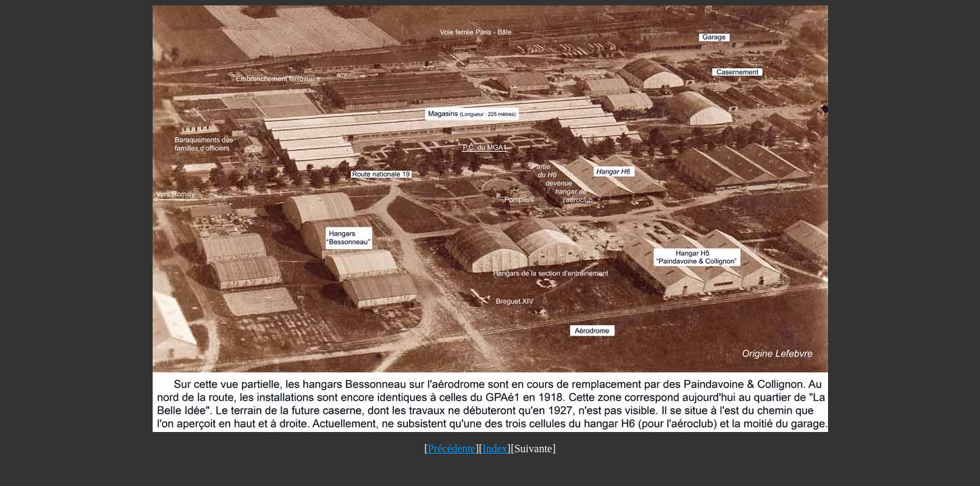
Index (494, 449)
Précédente (452, 449)
